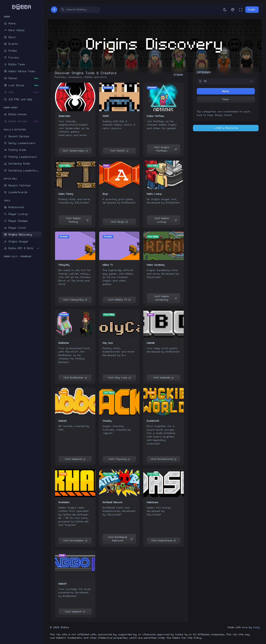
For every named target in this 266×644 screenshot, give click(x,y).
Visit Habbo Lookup (166, 220)
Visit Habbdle (164, 378)
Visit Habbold (75, 459)
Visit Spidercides (75, 151)
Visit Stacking (119, 459)
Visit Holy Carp (119, 378)
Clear (226, 99)
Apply (226, 91)
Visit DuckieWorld (164, 459)
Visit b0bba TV (119, 300)
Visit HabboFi (75, 612)
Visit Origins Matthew (165, 149)
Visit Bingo (119, 222)
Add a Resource (226, 128)
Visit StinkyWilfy (75, 300)
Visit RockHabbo (75, 541)
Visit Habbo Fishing (77, 220)
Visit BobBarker (75, 378)
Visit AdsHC (119, 151)
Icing (256, 627)
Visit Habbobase (164, 541)
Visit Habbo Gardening (166, 298)
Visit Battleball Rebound (120, 539)
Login (252, 10)
